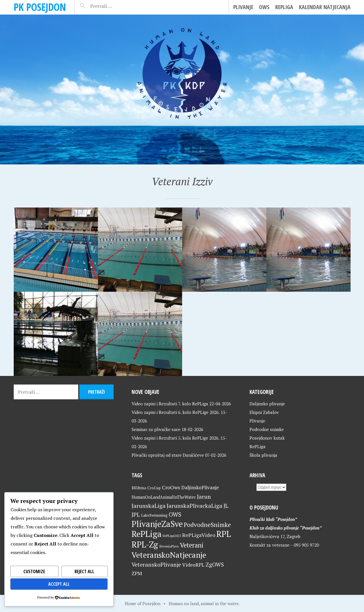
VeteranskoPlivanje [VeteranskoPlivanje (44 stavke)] (156, 565)
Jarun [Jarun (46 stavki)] (204, 497)
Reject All (84, 571)
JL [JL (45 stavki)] (226, 506)
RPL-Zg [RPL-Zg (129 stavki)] (145, 544)
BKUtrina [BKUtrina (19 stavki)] (139, 488)
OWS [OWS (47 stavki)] (175, 515)
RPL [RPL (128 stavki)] (224, 534)
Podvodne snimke (267, 429)
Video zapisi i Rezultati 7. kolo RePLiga (170, 404)
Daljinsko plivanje (267, 404)
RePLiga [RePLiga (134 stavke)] (147, 534)
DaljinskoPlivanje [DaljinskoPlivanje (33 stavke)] (200, 487)
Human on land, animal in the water (204, 603)
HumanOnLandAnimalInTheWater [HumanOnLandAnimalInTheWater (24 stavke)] (164, 497)
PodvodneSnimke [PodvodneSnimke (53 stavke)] (207, 525)
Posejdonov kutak (267, 438)
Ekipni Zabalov (264, 412)
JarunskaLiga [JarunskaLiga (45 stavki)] (149, 506)
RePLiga (284, 7)
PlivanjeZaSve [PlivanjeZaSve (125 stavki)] (157, 524)
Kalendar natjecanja (325, 7)
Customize (34, 571)
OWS (264, 7)
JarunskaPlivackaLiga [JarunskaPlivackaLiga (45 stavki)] (195, 506)
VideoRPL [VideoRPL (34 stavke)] (193, 565)
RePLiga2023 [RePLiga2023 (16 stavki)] (172, 536)
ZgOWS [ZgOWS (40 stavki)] (215, 564)
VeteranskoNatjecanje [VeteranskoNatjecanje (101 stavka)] (169, 555)
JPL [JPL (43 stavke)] (136, 515)
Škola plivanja (263, 455)
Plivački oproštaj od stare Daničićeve (168, 455)
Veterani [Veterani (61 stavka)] (192, 545)
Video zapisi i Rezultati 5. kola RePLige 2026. (175, 438)
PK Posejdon (40, 7)
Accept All (59, 584)
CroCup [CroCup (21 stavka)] (154, 488)
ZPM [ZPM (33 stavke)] (137, 573)
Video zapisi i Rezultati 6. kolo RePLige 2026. (176, 412)
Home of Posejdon (143, 603)
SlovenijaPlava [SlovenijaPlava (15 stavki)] (169, 546)
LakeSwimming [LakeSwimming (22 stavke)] (154, 515)
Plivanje (243, 7)
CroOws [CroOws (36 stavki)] (171, 487)
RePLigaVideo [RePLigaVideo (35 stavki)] (199, 535)
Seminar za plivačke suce (156, 429)
